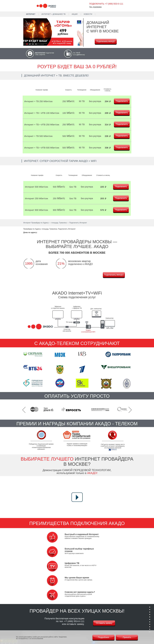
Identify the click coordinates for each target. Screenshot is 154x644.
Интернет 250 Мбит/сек (36, 198)
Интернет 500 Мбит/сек (36, 187)
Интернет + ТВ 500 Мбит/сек (38, 136)
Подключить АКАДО (106, 41)
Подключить (122, 101)
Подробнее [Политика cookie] (104, 637)
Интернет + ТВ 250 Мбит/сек (38, 101)
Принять (127, 637)
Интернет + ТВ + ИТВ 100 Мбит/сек (42, 113)
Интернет (31, 14)
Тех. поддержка (95, 7)
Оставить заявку (104, 623)
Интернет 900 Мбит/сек (36, 210)
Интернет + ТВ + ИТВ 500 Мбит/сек (42, 148)
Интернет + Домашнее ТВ (53, 14)
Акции (75, 14)
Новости (88, 14)
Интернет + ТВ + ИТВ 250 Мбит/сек (42, 125)
